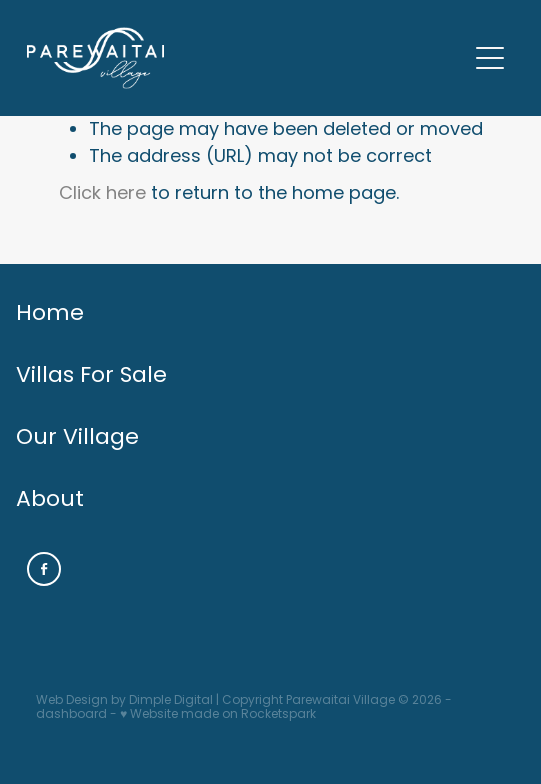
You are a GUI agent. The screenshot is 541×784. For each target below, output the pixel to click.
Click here (102, 194)
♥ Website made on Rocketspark (218, 715)
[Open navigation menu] (490, 58)
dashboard (71, 715)
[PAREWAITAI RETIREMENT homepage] (246, 58)
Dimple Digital (171, 701)
